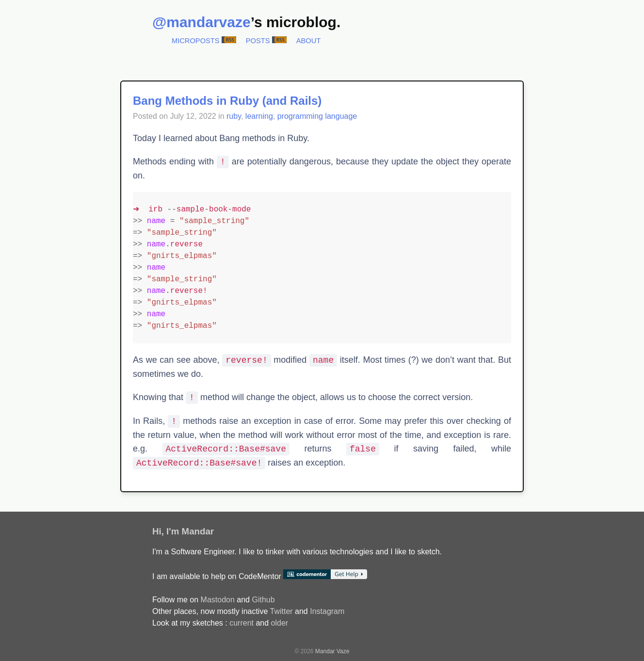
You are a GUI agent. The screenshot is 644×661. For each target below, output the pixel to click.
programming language (317, 116)
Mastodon (218, 600)
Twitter (281, 611)
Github (263, 600)
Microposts (196, 41)
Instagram (327, 611)
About (309, 41)
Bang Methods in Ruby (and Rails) (227, 101)
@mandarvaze (201, 22)
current (241, 623)
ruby (234, 116)
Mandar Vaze (332, 651)
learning (259, 116)
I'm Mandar (190, 531)
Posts (258, 41)
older (280, 623)
